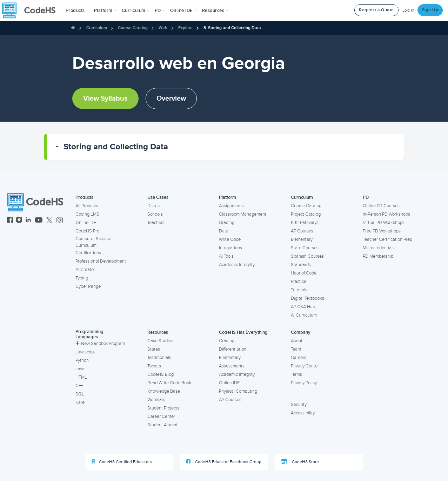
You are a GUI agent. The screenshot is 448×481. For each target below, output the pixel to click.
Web (163, 28)
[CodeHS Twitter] (49, 221)
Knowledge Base (164, 391)
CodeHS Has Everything (243, 332)
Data (224, 231)
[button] (77, 11)
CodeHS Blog (161, 374)
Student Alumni (162, 425)
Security (299, 405)
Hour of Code (304, 273)
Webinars (156, 400)
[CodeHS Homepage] (32, 11)
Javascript (85, 352)
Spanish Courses (307, 256)
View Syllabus (105, 99)
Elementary (302, 239)
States (154, 349)
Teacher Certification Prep (387, 239)
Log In (409, 10)
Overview (171, 99)
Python (82, 360)
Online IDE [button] (184, 11)
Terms (296, 374)
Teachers (156, 223)
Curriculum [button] (136, 11)
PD (366, 197)
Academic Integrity (237, 265)
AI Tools (226, 256)
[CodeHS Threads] (60, 221)
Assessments (232, 366)
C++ (79, 386)
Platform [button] (105, 11)
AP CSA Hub (303, 307)
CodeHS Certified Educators (122, 462)
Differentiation (233, 349)
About (297, 341)
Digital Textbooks (307, 298)
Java (80, 369)
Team (296, 349)
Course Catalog (133, 28)
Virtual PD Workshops (384, 223)
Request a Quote (376, 10)
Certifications (88, 253)
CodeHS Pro (87, 231)
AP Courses (302, 231)
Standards (301, 265)
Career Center (161, 416)
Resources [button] (215, 11)
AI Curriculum (304, 315)
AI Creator (85, 270)
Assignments (231, 206)
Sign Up (430, 10)
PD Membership (378, 256)
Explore (185, 28)
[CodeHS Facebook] (10, 221)
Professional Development (101, 261)
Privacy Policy (304, 383)
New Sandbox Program (100, 344)
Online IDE (86, 223)
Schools (155, 214)
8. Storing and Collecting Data (232, 28)
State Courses (305, 248)
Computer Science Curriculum (93, 242)
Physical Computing (238, 391)
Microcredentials (379, 248)
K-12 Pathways (305, 223)
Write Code (230, 239)
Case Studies (160, 341)
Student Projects (163, 408)
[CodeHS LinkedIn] (28, 221)
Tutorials (299, 290)
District (154, 206)
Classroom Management (243, 214)
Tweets (154, 366)
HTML (81, 377)
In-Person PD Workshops (386, 214)
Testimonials (159, 358)
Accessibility (303, 413)
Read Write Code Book (169, 383)
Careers (299, 358)
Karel (81, 402)
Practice (299, 282)
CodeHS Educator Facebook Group (224, 462)
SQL (80, 394)
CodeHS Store (300, 462)
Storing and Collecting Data (116, 147)
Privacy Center (305, 366)
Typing (82, 278)
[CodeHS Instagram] (19, 221)
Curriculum (97, 28)
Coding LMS (87, 214)
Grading (227, 223)
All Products (87, 206)
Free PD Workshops (382, 231)
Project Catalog (306, 214)
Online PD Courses (381, 206)
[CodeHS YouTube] (39, 221)
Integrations (230, 248)
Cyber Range (88, 286)
